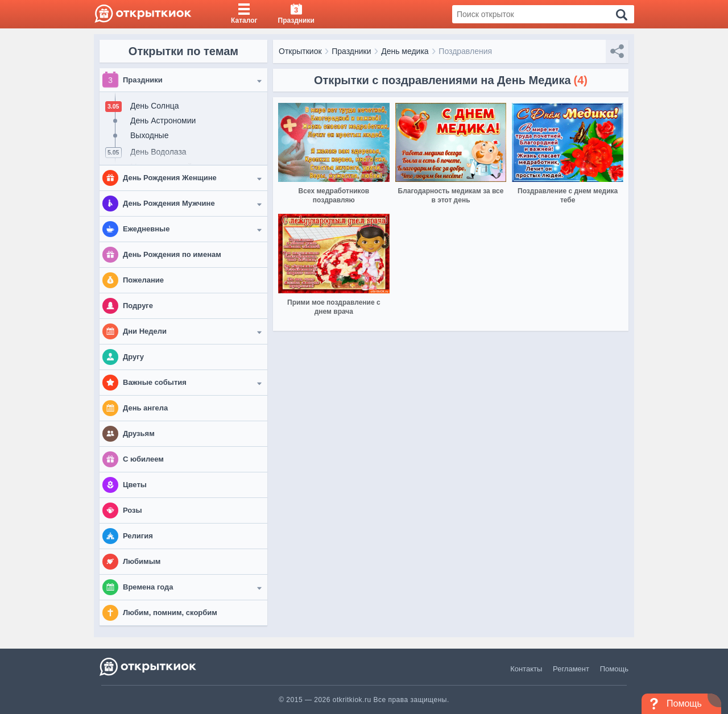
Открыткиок (300, 51)
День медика (405, 51)
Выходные (149, 135)
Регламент (571, 669)
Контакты (526, 669)
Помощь (614, 669)
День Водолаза (158, 152)
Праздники (351, 51)
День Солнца (154, 106)
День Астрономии (163, 121)
